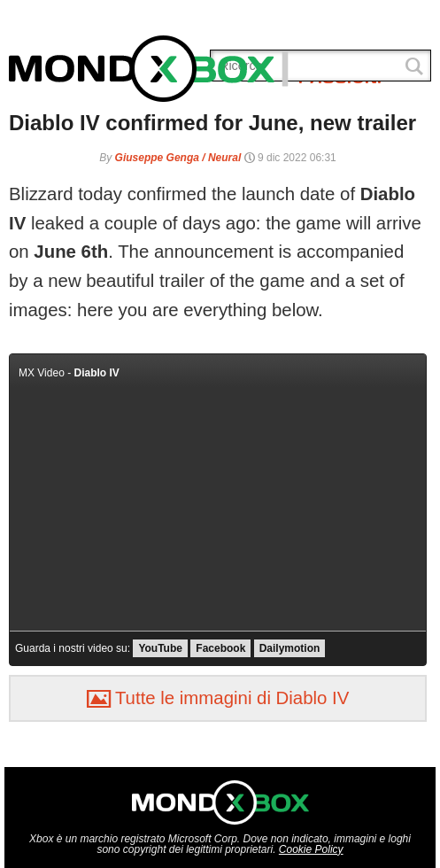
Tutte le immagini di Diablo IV (218, 698)
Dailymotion (290, 648)
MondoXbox (149, 69)
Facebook (220, 648)
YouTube (160, 648)
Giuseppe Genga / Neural (178, 158)
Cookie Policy (311, 849)
